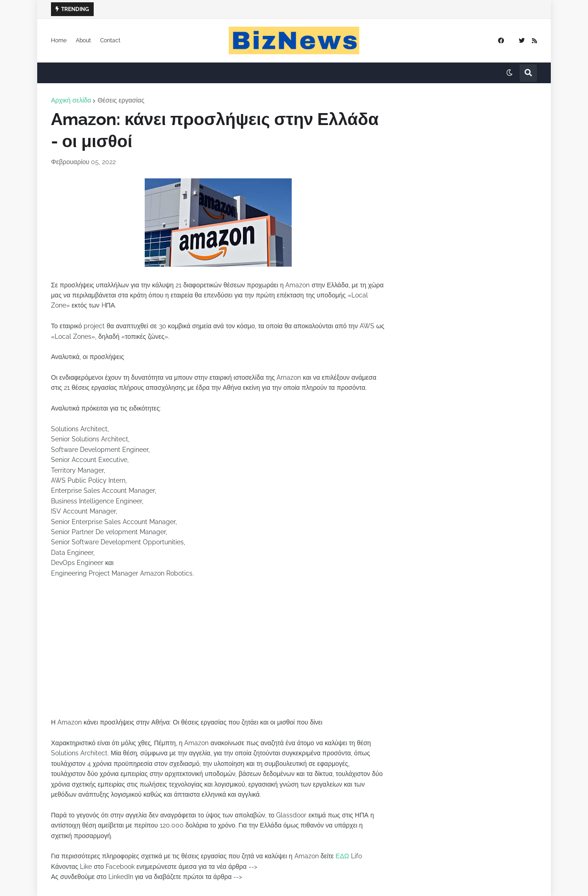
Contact (110, 40)
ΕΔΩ (342, 856)
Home (59, 40)
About (83, 40)
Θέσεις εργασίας (121, 100)
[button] (509, 73)
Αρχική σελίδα (71, 100)
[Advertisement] (218, 653)
